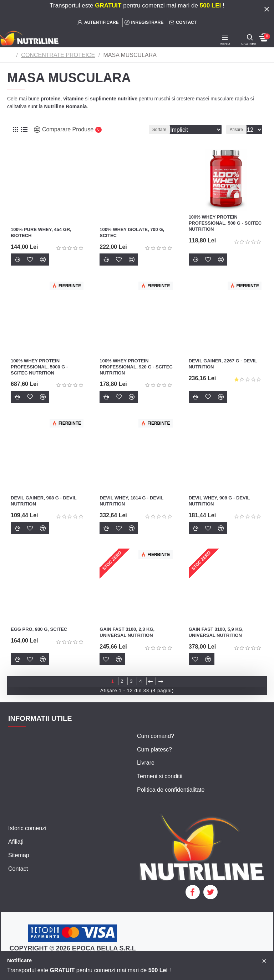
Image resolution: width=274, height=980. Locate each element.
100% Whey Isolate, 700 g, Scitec (132, 232)
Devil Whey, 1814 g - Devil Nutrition (131, 501)
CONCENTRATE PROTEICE (58, 55)
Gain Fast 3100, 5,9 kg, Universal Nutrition (216, 632)
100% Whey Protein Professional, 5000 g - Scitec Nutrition (39, 367)
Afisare (236, 130)
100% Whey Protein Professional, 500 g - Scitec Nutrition (225, 223)
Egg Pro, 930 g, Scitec (39, 629)
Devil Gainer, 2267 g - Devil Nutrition (223, 364)
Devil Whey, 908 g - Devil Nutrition (219, 501)
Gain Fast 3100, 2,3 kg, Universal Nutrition (127, 632)
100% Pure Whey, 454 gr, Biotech (41, 232)
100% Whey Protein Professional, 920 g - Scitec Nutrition (136, 367)
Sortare (151, 130)
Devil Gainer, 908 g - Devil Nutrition (44, 501)
